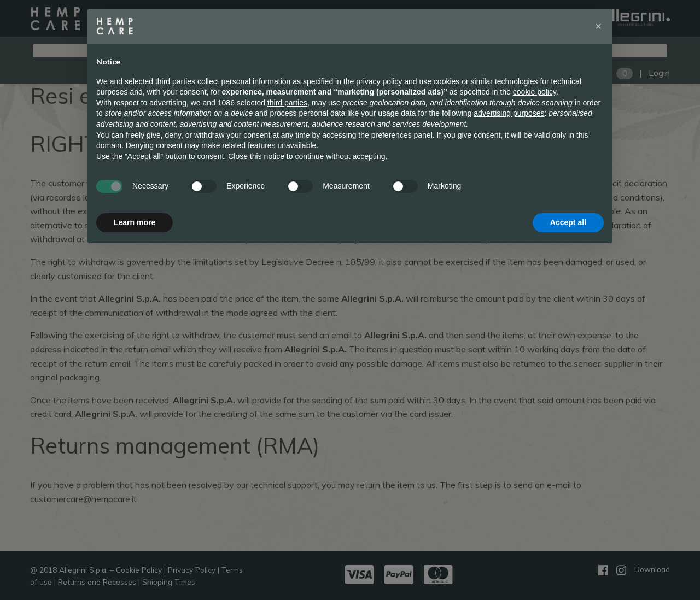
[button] (598, 26)
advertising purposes (509, 113)
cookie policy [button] (535, 92)
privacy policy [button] (379, 81)
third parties (287, 103)
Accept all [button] (568, 222)
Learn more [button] (135, 222)
